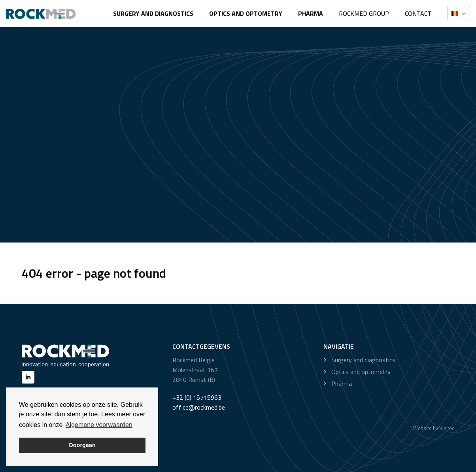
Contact (418, 13)
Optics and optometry (246, 13)
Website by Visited (434, 428)
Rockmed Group (364, 13)
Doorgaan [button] (82, 445)
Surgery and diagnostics (153, 13)
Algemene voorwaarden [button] (99, 425)
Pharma (311, 13)
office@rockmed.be (199, 407)
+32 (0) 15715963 (197, 397)
